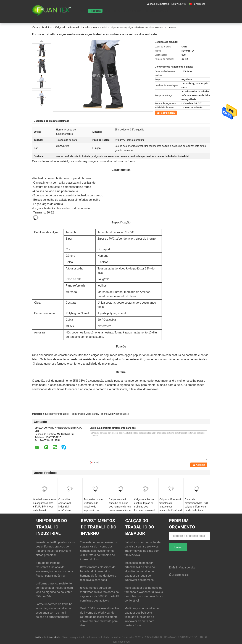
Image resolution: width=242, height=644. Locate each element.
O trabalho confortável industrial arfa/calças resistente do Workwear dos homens (66, 510)
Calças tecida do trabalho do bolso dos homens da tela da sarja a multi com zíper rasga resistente (120, 508)
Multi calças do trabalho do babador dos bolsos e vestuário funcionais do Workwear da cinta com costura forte (142, 617)
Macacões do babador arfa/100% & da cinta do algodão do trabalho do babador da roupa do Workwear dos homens (140, 571)
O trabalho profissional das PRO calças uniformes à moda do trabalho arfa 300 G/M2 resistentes (196, 508)
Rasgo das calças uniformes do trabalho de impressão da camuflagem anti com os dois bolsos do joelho (94, 510)
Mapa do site (187, 567)
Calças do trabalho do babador (140, 527)
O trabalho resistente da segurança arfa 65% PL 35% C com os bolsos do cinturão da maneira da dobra (45, 508)
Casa (83, 11)
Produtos (95, 11)
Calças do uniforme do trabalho (73, 27)
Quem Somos (112, 11)
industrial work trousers (56, 414)
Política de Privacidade (47, 637)
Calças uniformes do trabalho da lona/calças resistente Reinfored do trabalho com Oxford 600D (171, 508)
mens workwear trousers (115, 414)
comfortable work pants (85, 414)
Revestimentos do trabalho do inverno (99, 527)
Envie (178, 547)
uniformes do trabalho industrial (52, 527)
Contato (159, 113)
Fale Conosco (132, 11)
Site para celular (179, 575)
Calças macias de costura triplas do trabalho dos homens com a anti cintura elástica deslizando (145, 508)
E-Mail (173, 567)
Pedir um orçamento (156, 11)
